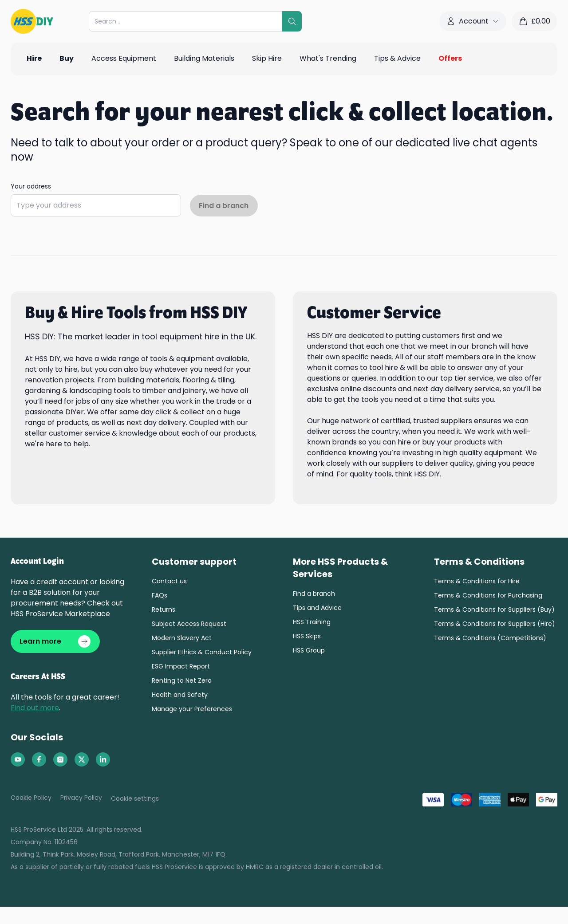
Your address (31, 186)
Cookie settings (135, 799)
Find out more (35, 709)
